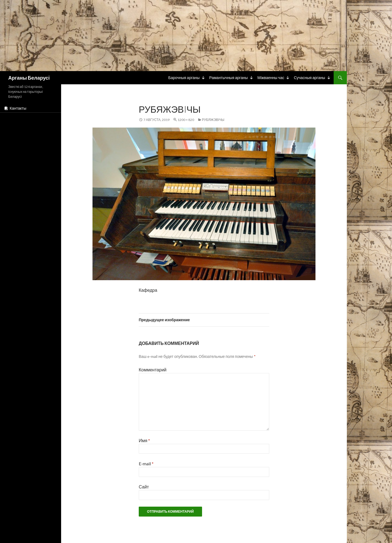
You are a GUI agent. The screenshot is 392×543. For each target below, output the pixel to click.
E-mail (146, 464)
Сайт (144, 487)
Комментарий (153, 370)
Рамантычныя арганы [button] (228, 78)
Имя (144, 440)
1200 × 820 (186, 120)
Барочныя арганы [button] (184, 78)
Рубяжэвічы (213, 120)
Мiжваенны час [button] (271, 78)
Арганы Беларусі (29, 78)
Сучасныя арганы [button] (309, 78)
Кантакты (18, 108)
